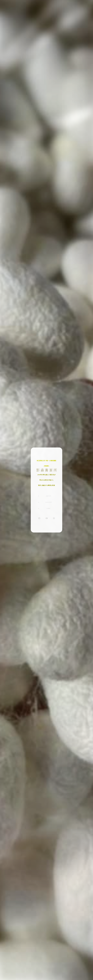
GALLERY (49, 503)
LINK (49, 508)
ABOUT (49, 498)
